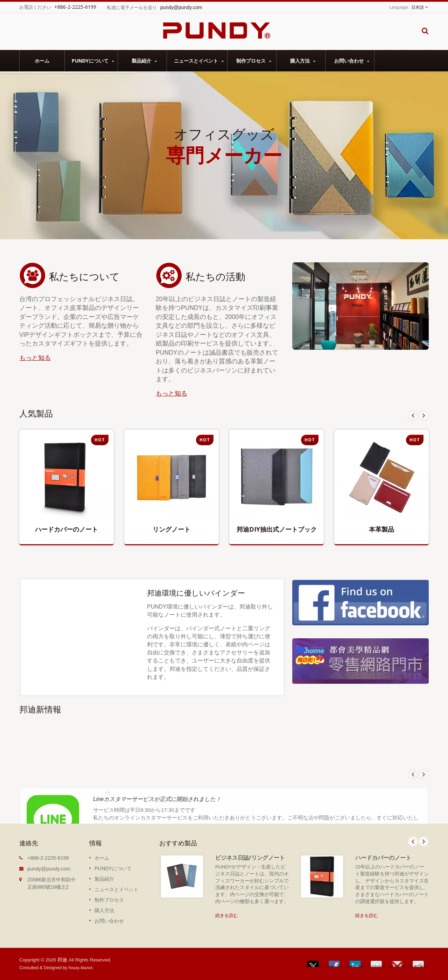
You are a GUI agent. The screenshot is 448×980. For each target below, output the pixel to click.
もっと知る (35, 358)
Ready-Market (81, 968)
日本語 (418, 7)
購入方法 (303, 61)
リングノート (171, 529)
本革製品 (381, 529)
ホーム (42, 61)
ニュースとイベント (199, 61)
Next (423, 416)
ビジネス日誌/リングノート (250, 858)
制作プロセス (254, 61)
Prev (413, 416)
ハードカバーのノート (383, 858)
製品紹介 (144, 61)
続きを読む (227, 915)
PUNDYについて (93, 61)
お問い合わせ (352, 61)
